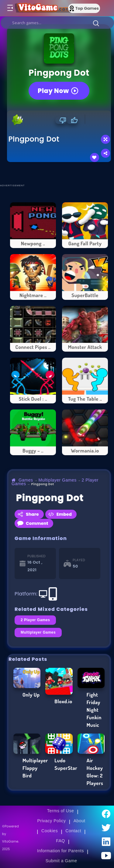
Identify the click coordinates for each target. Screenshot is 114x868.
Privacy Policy (51, 821)
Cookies (50, 831)
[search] (57, 23)
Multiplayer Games (58, 480)
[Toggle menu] (10, 8)
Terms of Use (60, 811)
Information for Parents (60, 851)
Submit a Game (61, 861)
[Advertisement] (60, 173)
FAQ (60, 841)
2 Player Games (35, 620)
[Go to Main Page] (42, 8)
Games (26, 480)
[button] (96, 23)
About (79, 821)
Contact (73, 831)
